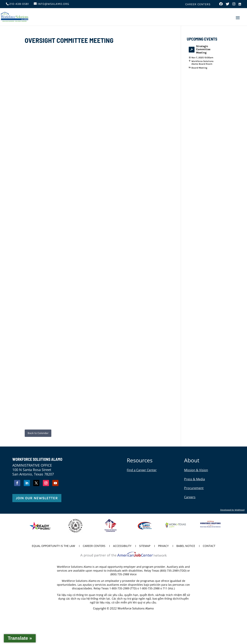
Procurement (194, 488)
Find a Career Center (142, 470)
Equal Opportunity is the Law (53, 546)
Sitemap (145, 546)
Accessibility (122, 546)
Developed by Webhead (232, 510)
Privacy (163, 546)
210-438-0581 (19, 4)
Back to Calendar (38, 433)
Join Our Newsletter (37, 498)
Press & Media (195, 479)
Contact (209, 546)
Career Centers (198, 4)
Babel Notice (186, 546)
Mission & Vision (196, 470)
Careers (190, 497)
